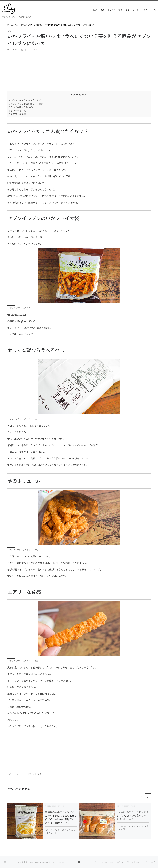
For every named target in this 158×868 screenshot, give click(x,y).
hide (84, 94)
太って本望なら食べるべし (23, 107)
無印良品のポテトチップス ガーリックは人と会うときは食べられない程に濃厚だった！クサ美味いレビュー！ (61, 817)
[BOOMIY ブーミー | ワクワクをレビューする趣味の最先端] (8, 8)
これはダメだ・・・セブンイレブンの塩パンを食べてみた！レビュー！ (133, 815)
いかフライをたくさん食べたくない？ (28, 100)
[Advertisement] (79, 73)
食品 (23, 25)
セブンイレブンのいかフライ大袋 (26, 104)
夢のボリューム (17, 111)
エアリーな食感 (17, 114)
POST (17, 25)
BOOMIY (13, 50)
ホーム (10, 25)
